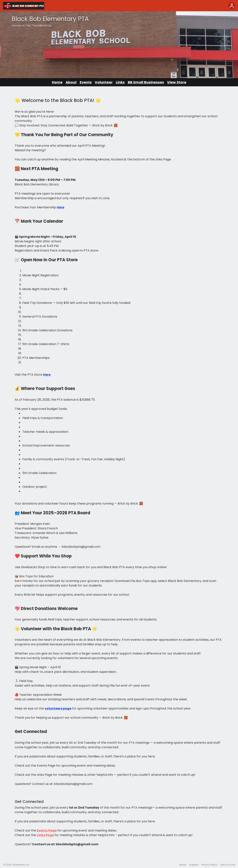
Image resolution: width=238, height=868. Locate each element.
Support (194, 865)
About (71, 82)
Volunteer (104, 82)
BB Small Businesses (146, 82)
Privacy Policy (209, 865)
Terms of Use (228, 865)
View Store (177, 82)
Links (120, 82)
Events (86, 82)
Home (57, 82)
